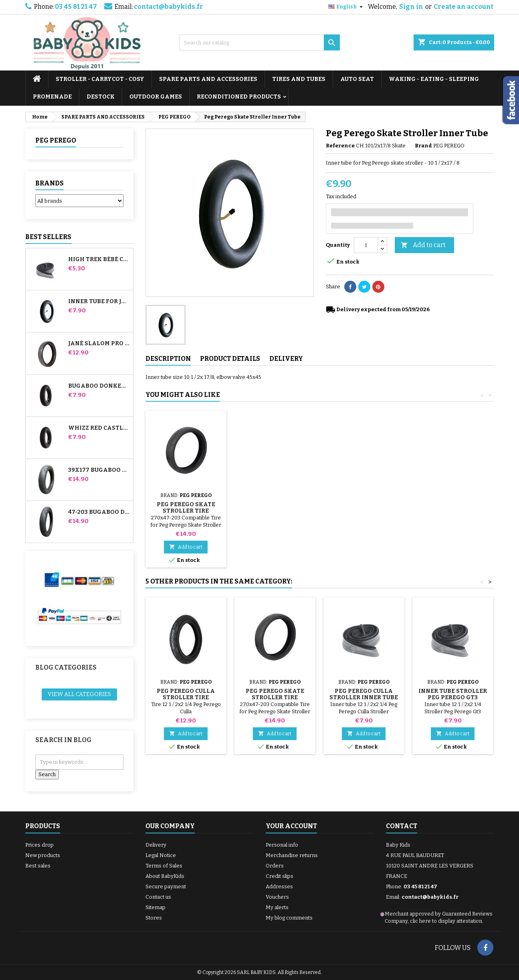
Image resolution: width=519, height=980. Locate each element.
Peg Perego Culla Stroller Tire (186, 694)
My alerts (277, 907)
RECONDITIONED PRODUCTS (239, 97)
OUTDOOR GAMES (156, 97)
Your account (291, 826)
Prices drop (39, 845)
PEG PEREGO (56, 140)
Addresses (279, 886)
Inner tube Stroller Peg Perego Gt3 (453, 694)
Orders (275, 866)
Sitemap (155, 907)
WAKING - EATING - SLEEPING (434, 79)
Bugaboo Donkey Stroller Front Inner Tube (99, 386)
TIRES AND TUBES (299, 79)
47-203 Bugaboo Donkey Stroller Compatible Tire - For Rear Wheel (99, 512)
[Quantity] (366, 245)
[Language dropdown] (346, 7)
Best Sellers (48, 237)
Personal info (282, 845)
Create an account (463, 7)
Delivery (156, 845)
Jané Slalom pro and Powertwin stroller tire (99, 344)
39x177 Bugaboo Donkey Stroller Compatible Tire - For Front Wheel (99, 470)
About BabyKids (165, 876)
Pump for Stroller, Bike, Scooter (186, 498)
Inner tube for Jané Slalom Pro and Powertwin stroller (99, 302)
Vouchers (277, 897)
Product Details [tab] (230, 359)
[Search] (260, 42)
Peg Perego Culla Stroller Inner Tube (364, 694)
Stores (154, 918)
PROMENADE (52, 97)
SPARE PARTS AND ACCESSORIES (208, 79)
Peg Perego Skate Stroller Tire (364, 508)
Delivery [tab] (286, 359)
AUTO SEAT (357, 79)
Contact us (158, 897)
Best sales (38, 866)
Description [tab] (168, 359)
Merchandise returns (292, 855)
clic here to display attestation (446, 921)
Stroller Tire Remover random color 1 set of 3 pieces (275, 501)
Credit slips (280, 876)
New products (43, 855)
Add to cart (423, 245)
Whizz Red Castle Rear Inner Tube (99, 428)
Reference (340, 146)
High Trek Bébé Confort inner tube (99, 260)
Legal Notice (161, 855)
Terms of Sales (164, 866)
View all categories (79, 694)
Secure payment (166, 886)
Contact (402, 826)
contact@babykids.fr (169, 7)
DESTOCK (101, 97)
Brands (49, 183)
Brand (423, 146)
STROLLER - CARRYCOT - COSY (100, 79)
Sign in (411, 7)
